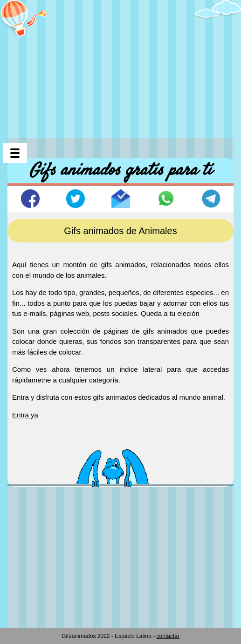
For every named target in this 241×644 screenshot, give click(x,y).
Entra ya (25, 415)
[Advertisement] (124, 65)
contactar (168, 636)
